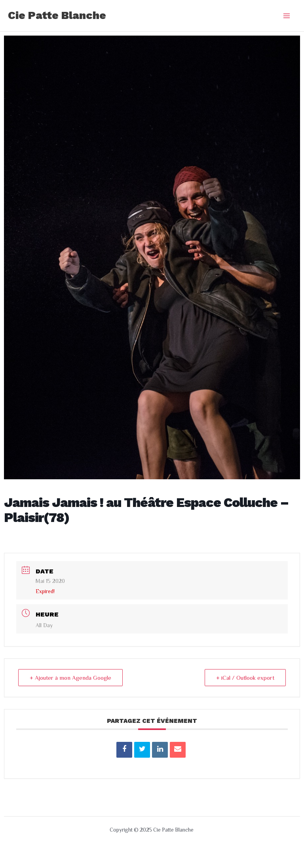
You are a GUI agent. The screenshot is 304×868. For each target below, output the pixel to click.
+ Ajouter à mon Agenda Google (70, 678)
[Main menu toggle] (287, 16)
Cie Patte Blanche (57, 15)
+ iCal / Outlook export (245, 678)
